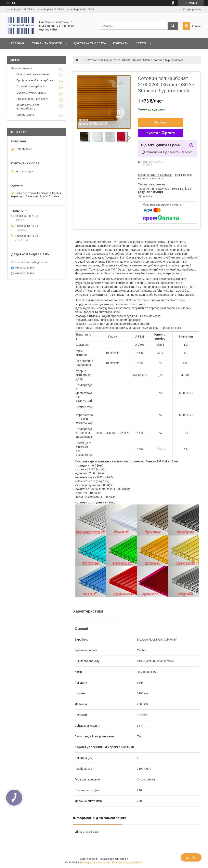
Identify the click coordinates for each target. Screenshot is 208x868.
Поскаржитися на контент (96, 863)
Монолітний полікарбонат (33, 74)
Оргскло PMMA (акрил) (31, 93)
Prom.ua (123, 859)
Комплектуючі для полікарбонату (28, 107)
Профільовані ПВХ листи (32, 99)
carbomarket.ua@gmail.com (32, 262)
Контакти (121, 43)
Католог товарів (22, 68)
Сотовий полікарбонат (31, 86)
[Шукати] (173, 26)
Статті (141, 43)
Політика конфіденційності (128, 863)
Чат (191, 857)
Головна (18, 43)
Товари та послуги (47, 43)
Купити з (160, 133)
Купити (161, 122)
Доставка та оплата (90, 43)
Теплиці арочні (26, 115)
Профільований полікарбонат (35, 80)
